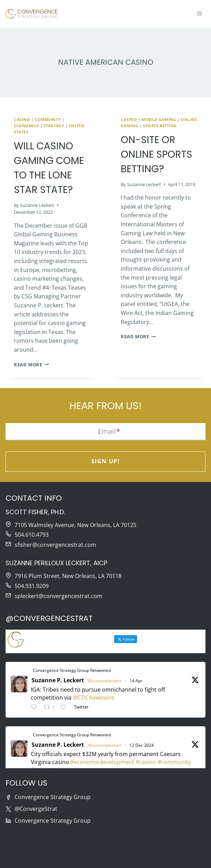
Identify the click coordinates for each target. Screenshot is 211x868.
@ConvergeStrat (36, 809)
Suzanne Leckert (37, 205)
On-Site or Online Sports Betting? (157, 154)
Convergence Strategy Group (53, 797)
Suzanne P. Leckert (58, 680)
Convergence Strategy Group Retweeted (72, 671)
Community (48, 119)
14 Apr (136, 681)
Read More (31, 365)
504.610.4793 (32, 535)
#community (174, 762)
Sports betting (160, 126)
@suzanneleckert (105, 681)
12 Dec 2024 (142, 745)
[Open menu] (199, 14)
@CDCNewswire (94, 698)
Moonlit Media (178, 856)
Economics (26, 126)
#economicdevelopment (102, 762)
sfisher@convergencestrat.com (55, 545)
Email (109, 431)
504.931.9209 (32, 586)
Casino (22, 119)
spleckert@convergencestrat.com (58, 596)
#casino (146, 762)
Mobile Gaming (159, 119)
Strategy (54, 126)
